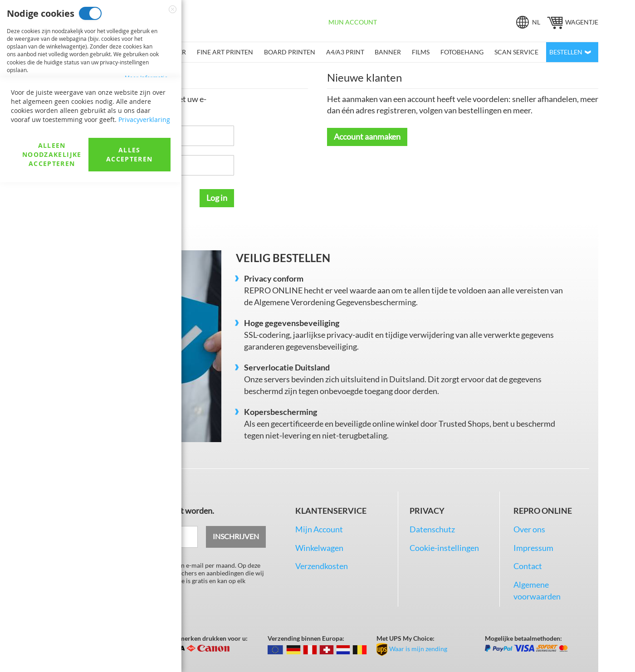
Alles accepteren (129, 644)
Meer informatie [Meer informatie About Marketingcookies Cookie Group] (147, 180)
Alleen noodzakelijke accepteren (52, 644)
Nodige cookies (90, 13)
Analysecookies (92, 217)
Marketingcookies (103, 115)
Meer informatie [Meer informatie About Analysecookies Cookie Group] (147, 274)
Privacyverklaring (144, 609)
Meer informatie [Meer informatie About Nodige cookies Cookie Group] (147, 78)
